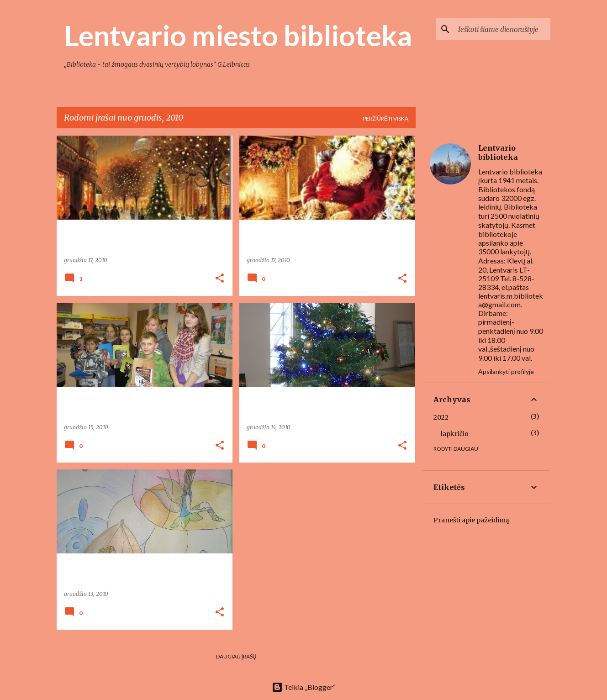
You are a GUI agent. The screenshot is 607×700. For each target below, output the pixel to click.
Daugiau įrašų (236, 656)
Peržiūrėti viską (385, 118)
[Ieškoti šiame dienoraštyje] (502, 29)
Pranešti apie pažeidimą (471, 520)
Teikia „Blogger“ (304, 687)
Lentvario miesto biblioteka (238, 35)
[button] (220, 279)
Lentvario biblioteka (498, 153)
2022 (441, 417)
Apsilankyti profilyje (506, 371)
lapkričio (455, 434)
